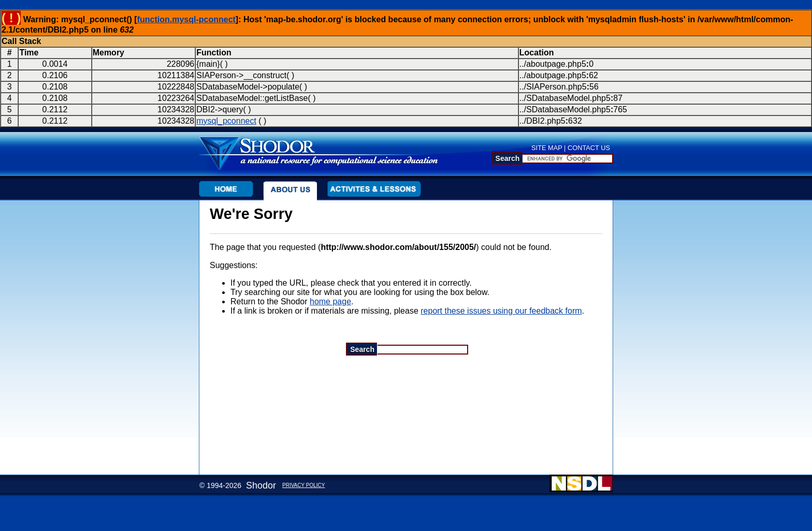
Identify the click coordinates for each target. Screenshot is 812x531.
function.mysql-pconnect (186, 19)
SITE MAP (547, 148)
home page (330, 301)
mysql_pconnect (226, 121)
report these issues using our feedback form (501, 311)
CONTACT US (589, 148)
